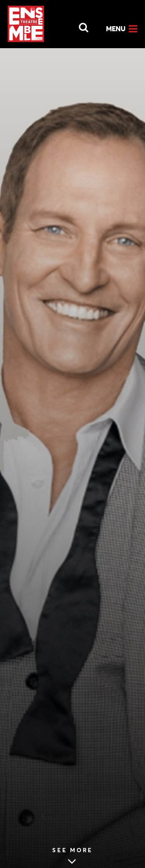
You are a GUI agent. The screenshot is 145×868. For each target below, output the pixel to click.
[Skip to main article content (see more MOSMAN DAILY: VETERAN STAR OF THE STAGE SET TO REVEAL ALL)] (72, 857)
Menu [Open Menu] (116, 29)
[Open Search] (79, 25)
